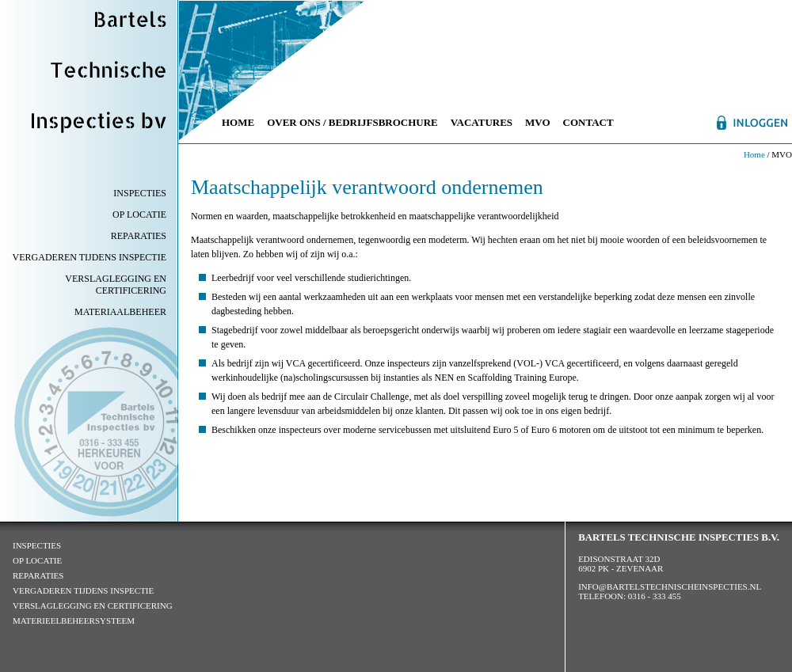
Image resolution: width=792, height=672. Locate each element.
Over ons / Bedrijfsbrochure (352, 122)
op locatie (37, 560)
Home (238, 122)
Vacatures (482, 122)
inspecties (37, 545)
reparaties (38, 575)
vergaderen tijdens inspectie (83, 590)
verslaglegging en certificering (93, 606)
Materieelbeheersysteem (74, 621)
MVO (538, 122)
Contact (588, 122)
